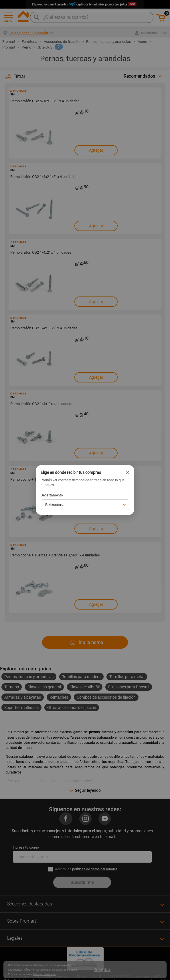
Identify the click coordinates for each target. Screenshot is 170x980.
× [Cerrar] (127, 472)
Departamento (52, 495)
